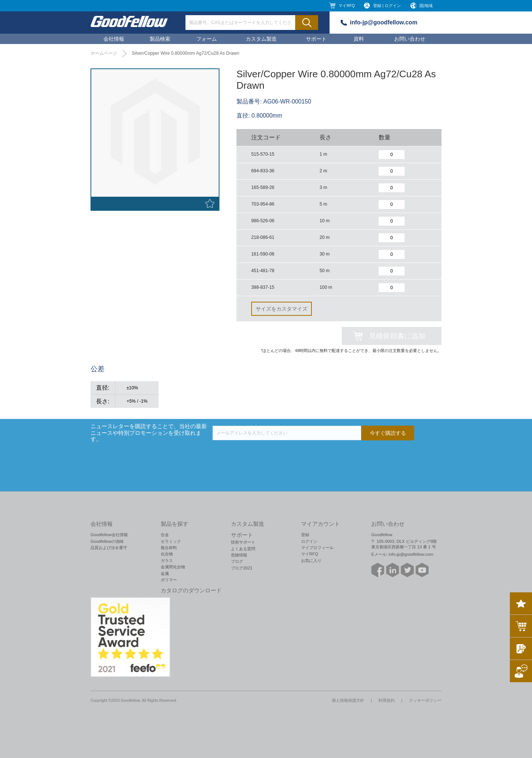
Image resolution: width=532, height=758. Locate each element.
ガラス (167, 561)
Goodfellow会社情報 (109, 535)
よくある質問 (243, 549)
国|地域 (426, 6)
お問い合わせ (410, 39)
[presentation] (269, 455)
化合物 (167, 554)
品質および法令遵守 (109, 548)
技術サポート (243, 542)
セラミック (171, 541)
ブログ (237, 561)
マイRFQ (347, 6)
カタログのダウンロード (191, 591)
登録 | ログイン (387, 6)
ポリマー (169, 580)
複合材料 (169, 548)
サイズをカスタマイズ (282, 309)
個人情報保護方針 (348, 700)
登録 (305, 535)
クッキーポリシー (425, 700)
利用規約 (386, 700)
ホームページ (104, 53)
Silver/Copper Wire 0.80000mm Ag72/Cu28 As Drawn (186, 53)
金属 (165, 573)
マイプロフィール (317, 548)
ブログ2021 (242, 568)
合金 (165, 535)
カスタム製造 (261, 39)
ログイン (309, 541)
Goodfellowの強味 (107, 541)
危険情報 (239, 555)
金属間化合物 (173, 567)
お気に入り (311, 561)
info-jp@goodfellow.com (384, 22)
